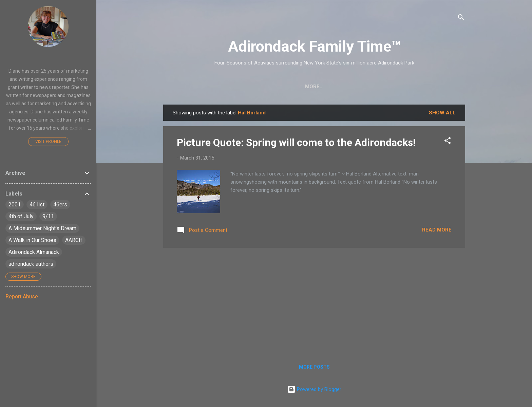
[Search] (461, 18)
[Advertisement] (314, 301)
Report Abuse (22, 297)
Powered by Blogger (314, 389)
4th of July (21, 216)
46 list (37, 205)
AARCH (74, 240)
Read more (437, 230)
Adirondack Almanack (34, 252)
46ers (60, 205)
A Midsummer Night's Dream (42, 228)
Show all (442, 113)
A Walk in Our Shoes (32, 240)
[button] (448, 142)
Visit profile (48, 142)
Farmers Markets (365, 87)
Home (184, 87)
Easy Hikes (252, 87)
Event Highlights (427, 87)
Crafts (214, 87)
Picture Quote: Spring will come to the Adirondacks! (296, 142)
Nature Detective (303, 87)
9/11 (48, 216)
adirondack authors (31, 264)
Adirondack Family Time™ (314, 46)
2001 (15, 205)
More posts (314, 367)
